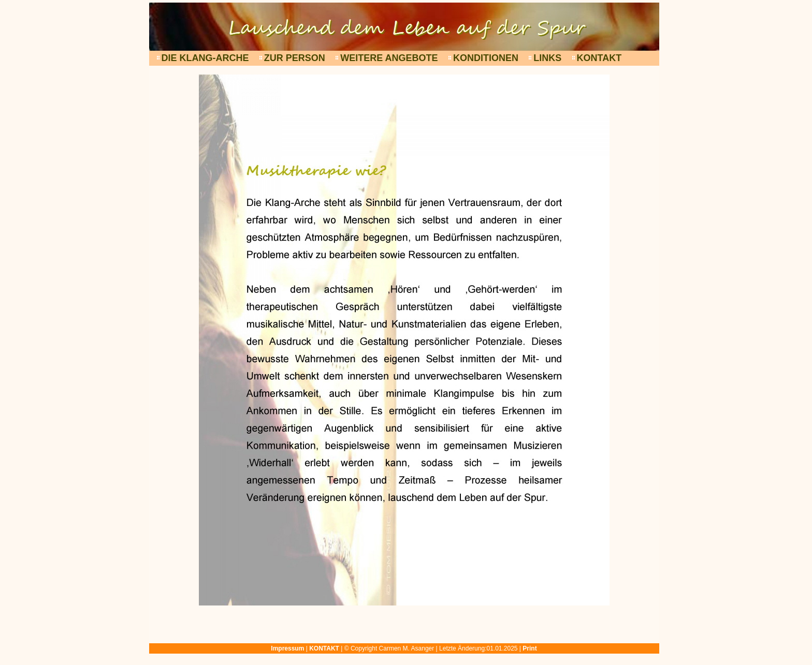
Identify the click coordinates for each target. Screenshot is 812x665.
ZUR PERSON (295, 58)
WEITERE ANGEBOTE (389, 58)
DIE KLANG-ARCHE (205, 58)
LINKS (547, 58)
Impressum (287, 648)
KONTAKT (599, 58)
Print (530, 648)
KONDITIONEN (486, 58)
